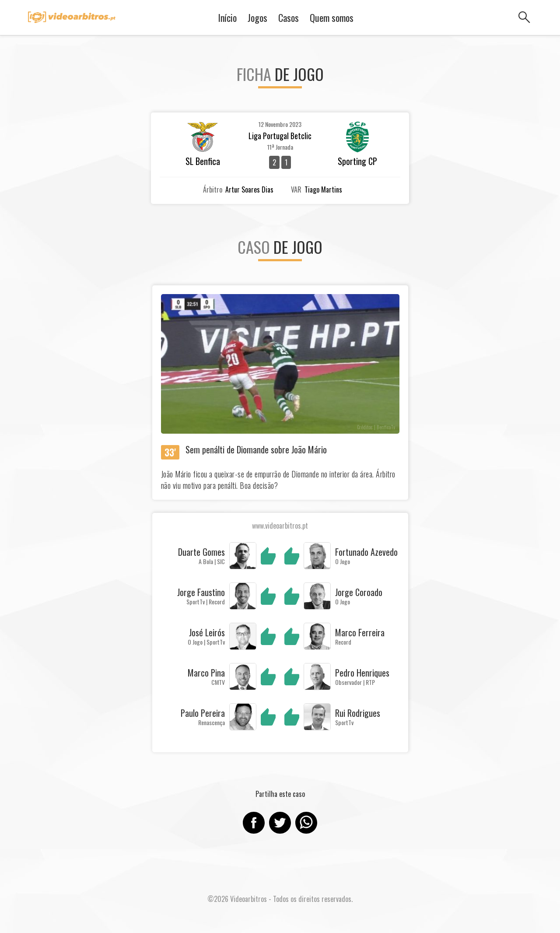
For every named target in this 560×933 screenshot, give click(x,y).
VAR (296, 189)
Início (227, 18)
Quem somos (332, 18)
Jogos (257, 18)
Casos (289, 18)
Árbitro (213, 189)
